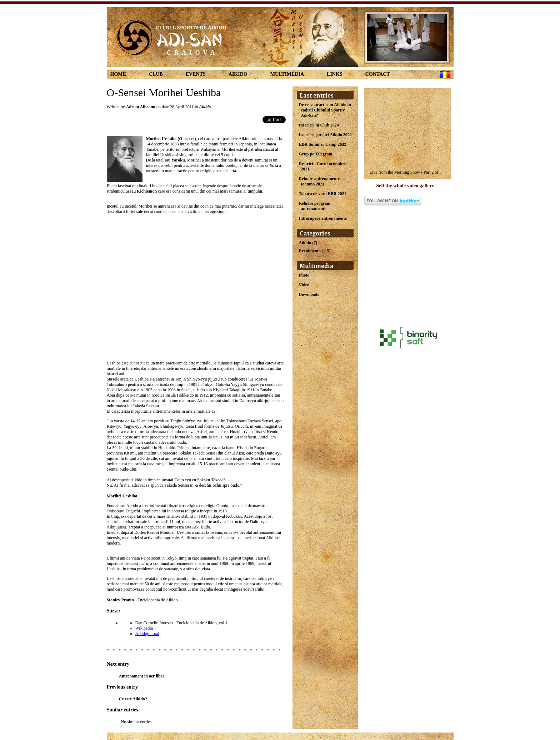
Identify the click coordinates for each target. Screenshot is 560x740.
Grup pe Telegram (316, 154)
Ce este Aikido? (133, 699)
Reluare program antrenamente (315, 206)
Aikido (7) (308, 243)
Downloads (309, 294)
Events (196, 74)
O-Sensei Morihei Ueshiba (164, 92)
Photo (304, 275)
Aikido (238, 74)
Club (156, 74)
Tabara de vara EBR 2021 (323, 194)
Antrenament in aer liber (142, 676)
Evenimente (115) (315, 251)
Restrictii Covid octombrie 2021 (323, 166)
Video (304, 285)
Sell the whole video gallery (406, 186)
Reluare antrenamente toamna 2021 (319, 181)
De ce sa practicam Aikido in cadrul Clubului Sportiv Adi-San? (325, 110)
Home (118, 74)
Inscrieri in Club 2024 (319, 125)
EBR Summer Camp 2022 (323, 144)
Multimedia (287, 74)
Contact (378, 74)
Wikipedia (144, 628)
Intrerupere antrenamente (323, 218)
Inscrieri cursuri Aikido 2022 (325, 135)
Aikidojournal (147, 634)
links (335, 74)
